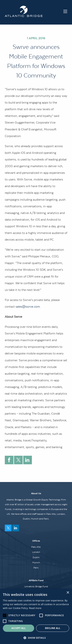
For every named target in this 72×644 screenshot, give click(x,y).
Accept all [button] (19, 628)
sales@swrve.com (28, 306)
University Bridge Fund (36, 587)
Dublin (36, 557)
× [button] (68, 593)
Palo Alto (36, 547)
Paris (36, 568)
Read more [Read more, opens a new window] (35, 608)
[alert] (36, 616)
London (36, 552)
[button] (36, 638)
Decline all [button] (53, 628)
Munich (36, 563)
